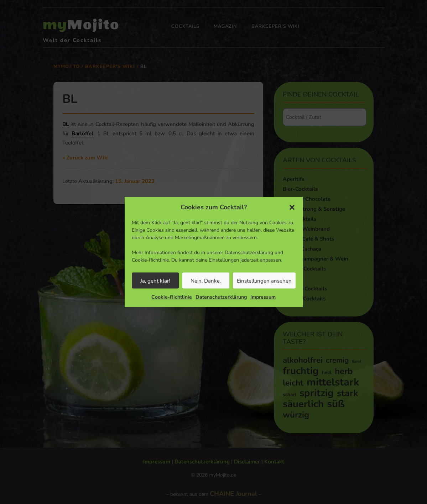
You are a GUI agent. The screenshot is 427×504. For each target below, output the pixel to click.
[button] (292, 207)
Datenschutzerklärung (221, 297)
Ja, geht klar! (155, 280)
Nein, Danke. (206, 280)
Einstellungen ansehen (264, 280)
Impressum (263, 297)
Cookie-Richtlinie (172, 297)
